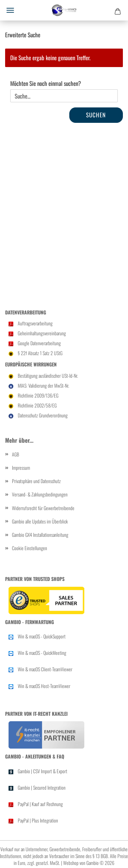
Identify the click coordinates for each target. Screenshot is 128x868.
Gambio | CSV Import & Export (42, 771)
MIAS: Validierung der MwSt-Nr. (44, 385)
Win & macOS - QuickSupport (42, 636)
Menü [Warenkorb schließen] (10, 10)
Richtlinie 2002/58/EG (37, 405)
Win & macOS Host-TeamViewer (44, 686)
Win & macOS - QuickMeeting (42, 653)
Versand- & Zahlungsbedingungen (40, 494)
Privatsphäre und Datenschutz (36, 481)
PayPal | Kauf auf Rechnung (40, 804)
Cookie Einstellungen (30, 548)
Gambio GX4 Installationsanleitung (40, 535)
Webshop (71, 863)
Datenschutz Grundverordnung (43, 415)
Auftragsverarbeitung (35, 323)
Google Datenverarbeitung (39, 343)
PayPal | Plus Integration (38, 820)
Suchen (96, 115)
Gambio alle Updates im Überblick (40, 521)
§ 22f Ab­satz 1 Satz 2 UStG (40, 353)
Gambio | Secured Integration (42, 787)
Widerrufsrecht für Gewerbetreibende (43, 508)
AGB (16, 454)
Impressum (21, 468)
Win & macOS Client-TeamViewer (45, 669)
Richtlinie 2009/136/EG (38, 395)
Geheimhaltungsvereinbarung (42, 333)
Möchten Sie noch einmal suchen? (46, 83)
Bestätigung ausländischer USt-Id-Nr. (48, 375)
